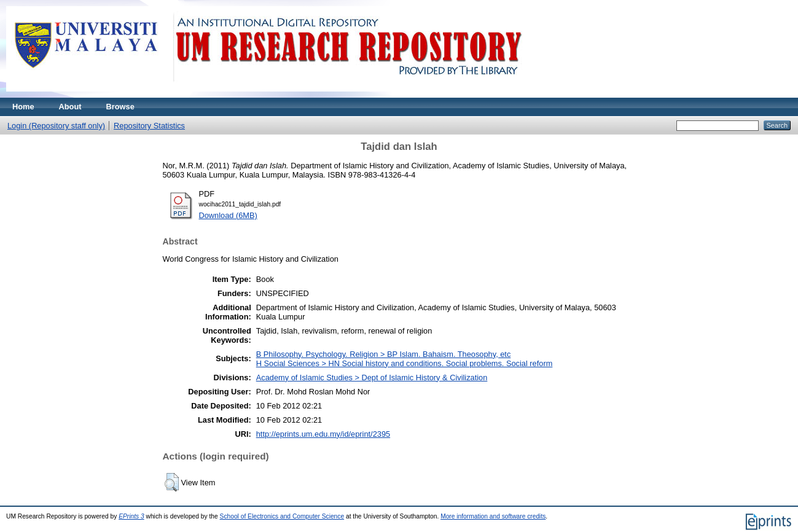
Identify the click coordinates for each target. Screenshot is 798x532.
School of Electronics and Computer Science (282, 516)
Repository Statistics (149, 126)
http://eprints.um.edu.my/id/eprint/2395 (323, 434)
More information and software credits (493, 516)
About (70, 107)
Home (23, 107)
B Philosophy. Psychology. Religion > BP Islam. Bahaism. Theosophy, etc (384, 354)
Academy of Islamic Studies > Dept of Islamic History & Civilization (372, 377)
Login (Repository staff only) (56, 126)
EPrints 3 (131, 516)
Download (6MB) (228, 215)
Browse (120, 107)
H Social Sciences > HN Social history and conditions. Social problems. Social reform (405, 363)
